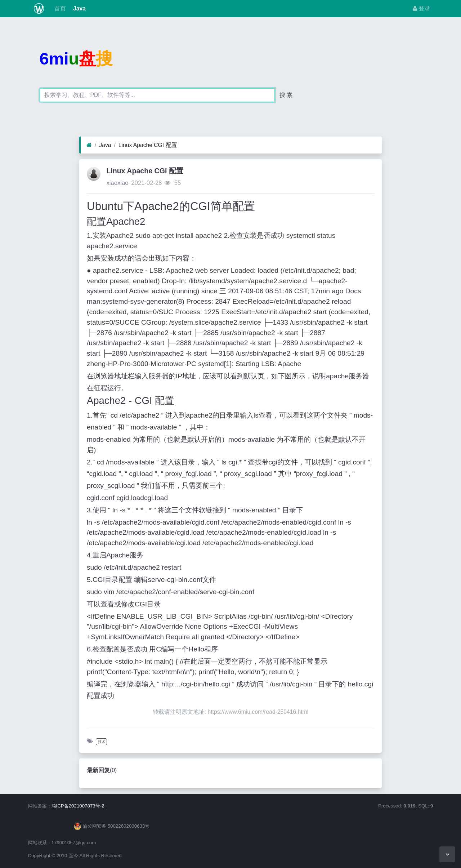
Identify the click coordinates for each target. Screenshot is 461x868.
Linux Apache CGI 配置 (148, 145)
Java (79, 8)
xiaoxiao (117, 183)
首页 (59, 8)
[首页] (89, 145)
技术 (102, 742)
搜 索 (286, 95)
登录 (421, 8)
